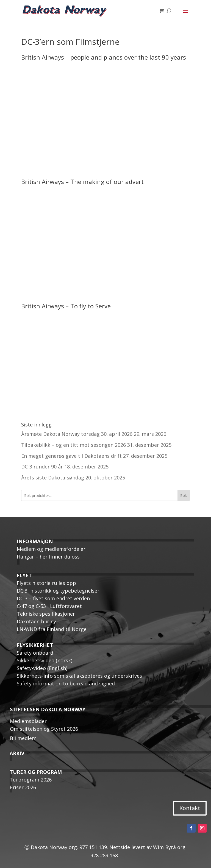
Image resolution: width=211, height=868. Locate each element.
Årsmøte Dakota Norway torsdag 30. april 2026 (77, 434)
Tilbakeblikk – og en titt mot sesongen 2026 (73, 445)
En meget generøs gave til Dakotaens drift (71, 456)
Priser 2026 (23, 787)
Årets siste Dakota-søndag (53, 478)
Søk (184, 496)
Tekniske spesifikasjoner (46, 614)
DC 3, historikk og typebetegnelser (58, 591)
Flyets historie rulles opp (46, 583)
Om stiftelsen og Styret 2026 (44, 729)
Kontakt (190, 808)
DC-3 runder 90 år (42, 467)
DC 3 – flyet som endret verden (53, 598)
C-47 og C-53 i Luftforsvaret (49, 606)
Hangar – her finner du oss (48, 557)
